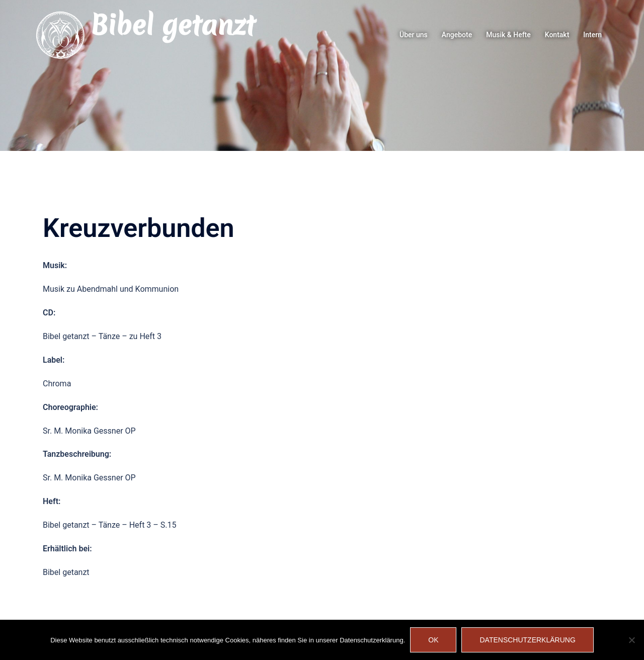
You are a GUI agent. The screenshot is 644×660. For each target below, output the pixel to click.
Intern (592, 35)
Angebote (457, 35)
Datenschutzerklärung (527, 640)
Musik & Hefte (508, 35)
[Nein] (631, 640)
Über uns (414, 35)
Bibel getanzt (173, 25)
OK (433, 640)
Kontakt (557, 35)
